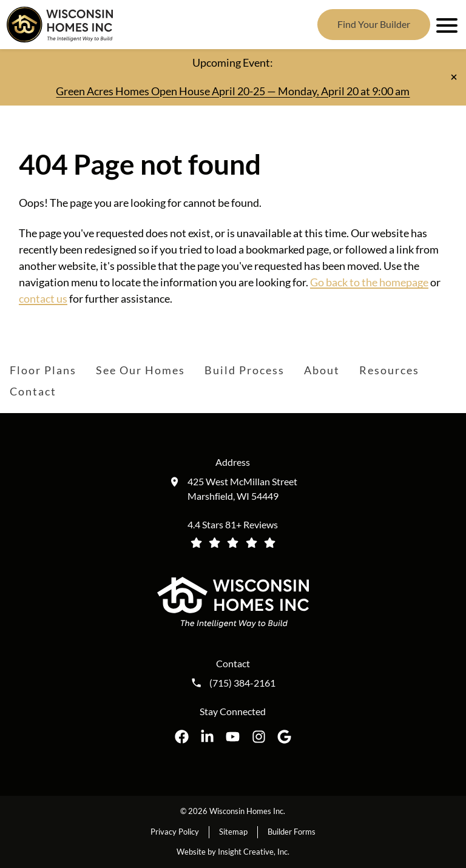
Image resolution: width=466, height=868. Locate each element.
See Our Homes (140, 370)
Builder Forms (292, 832)
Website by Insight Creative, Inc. (233, 852)
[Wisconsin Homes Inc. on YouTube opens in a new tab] (233, 737)
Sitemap (233, 832)
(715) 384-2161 (242, 683)
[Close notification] (454, 77)
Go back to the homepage (369, 282)
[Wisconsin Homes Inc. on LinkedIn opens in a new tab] (207, 737)
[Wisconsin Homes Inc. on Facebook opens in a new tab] (182, 737)
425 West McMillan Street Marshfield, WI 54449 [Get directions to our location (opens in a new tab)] (242, 489)
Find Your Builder (374, 24)
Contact (33, 391)
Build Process (245, 370)
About (322, 370)
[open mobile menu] (445, 24)
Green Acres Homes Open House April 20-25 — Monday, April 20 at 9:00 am (233, 91)
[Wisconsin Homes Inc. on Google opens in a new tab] (284, 737)
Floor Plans (43, 370)
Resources (389, 370)
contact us (43, 298)
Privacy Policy (175, 832)
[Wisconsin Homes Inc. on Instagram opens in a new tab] (259, 737)
